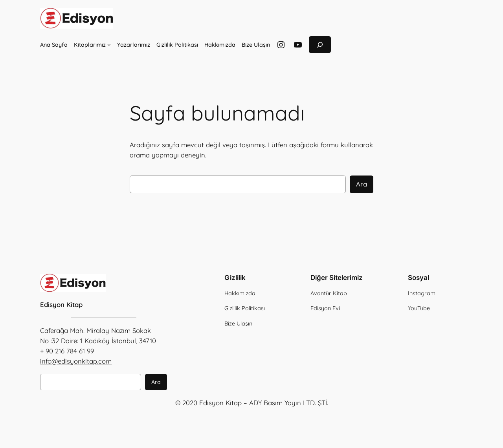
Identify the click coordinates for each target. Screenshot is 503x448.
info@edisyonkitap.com (76, 361)
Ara (362, 184)
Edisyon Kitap (61, 304)
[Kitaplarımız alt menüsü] (109, 45)
